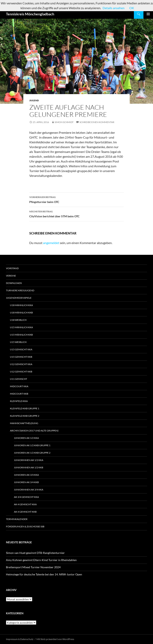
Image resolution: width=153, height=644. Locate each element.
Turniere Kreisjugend (20, 290)
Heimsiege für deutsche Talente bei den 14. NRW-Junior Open (44, 574)
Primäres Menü (148, 14)
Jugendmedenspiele (19, 298)
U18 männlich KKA (21, 305)
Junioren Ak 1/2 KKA (26, 438)
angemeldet (51, 243)
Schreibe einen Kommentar (97, 122)
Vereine (11, 276)
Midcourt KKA (19, 386)
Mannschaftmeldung (24, 423)
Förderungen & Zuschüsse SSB (25, 526)
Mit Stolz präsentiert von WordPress (55, 639)
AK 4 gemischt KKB (25, 512)
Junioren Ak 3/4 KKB (26, 482)
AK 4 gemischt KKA (25, 504)
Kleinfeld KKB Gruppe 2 (25, 416)
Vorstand (12, 268)
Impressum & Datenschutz (20, 639)
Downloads (14, 283)
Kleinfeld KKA (19, 401)
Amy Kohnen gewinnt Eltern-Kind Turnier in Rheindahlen (41, 560)
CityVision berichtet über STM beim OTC (76, 214)
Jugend (34, 100)
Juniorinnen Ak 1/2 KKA (29, 460)
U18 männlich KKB (21, 313)
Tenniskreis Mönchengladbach (30, 14)
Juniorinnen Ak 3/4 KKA (29, 490)
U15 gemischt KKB (21, 357)
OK (132, 8)
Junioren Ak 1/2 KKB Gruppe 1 (32, 445)
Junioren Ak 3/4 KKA (26, 475)
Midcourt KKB (19, 394)
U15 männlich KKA (21, 327)
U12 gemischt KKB (21, 372)
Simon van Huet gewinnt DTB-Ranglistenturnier (35, 553)
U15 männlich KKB (21, 335)
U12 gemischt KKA (21, 364)
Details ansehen (114, 8)
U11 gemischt (19, 379)
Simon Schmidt (64, 122)
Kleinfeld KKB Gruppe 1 (25, 408)
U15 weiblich (18, 342)
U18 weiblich (18, 320)
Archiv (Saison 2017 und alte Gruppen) (34, 431)
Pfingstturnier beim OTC (76, 199)
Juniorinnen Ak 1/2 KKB (29, 467)
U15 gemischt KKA (21, 349)
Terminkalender (17, 519)
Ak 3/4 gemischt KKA (26, 497)
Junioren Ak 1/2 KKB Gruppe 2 (32, 453)
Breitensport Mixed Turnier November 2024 (33, 567)
